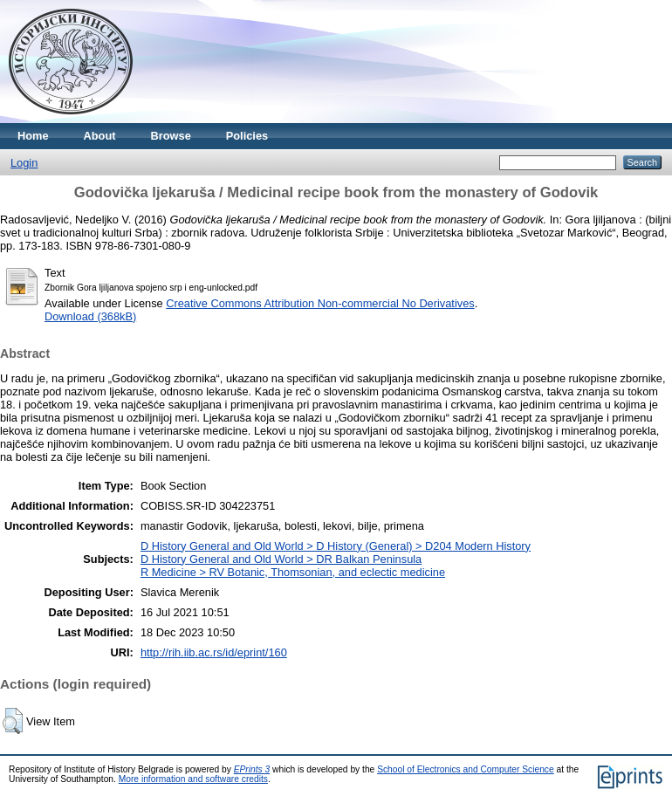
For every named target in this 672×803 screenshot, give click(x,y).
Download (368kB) (90, 316)
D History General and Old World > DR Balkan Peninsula (281, 559)
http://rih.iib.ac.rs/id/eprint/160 (214, 652)
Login (24, 163)
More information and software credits (193, 779)
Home (33, 136)
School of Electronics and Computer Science (466, 769)
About (100, 136)
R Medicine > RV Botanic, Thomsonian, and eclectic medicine (293, 572)
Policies (247, 136)
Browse (171, 136)
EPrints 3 (252, 769)
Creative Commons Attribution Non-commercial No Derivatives (320, 303)
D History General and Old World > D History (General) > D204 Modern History (336, 546)
